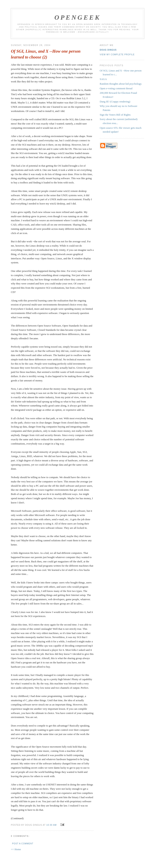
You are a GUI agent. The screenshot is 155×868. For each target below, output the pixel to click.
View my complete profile (117, 55)
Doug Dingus (108, 50)
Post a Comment (23, 844)
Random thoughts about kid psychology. (121, 84)
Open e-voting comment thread (116, 88)
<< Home (16, 849)
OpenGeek (78, 17)
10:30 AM (52, 825)
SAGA (103, 79)
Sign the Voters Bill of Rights (115, 115)
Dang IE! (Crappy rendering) (115, 102)
